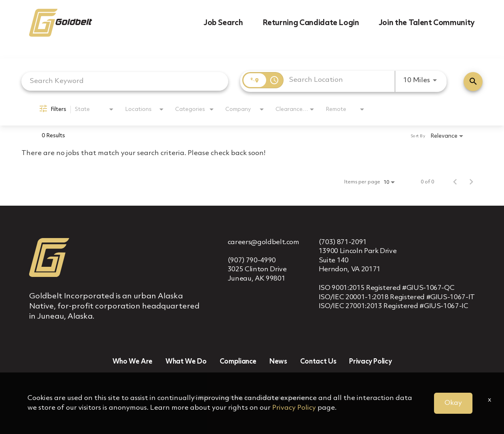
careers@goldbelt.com (264, 242)
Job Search (223, 23)
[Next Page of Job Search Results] (471, 182)
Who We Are (133, 362)
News (278, 362)
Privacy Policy (370, 362)
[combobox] (125, 81)
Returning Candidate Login (311, 23)
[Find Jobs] (473, 82)
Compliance (238, 362)
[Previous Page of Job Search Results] (455, 182)
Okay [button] (453, 403)
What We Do (186, 362)
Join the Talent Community (427, 23)
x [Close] (490, 400)
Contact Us (318, 362)
